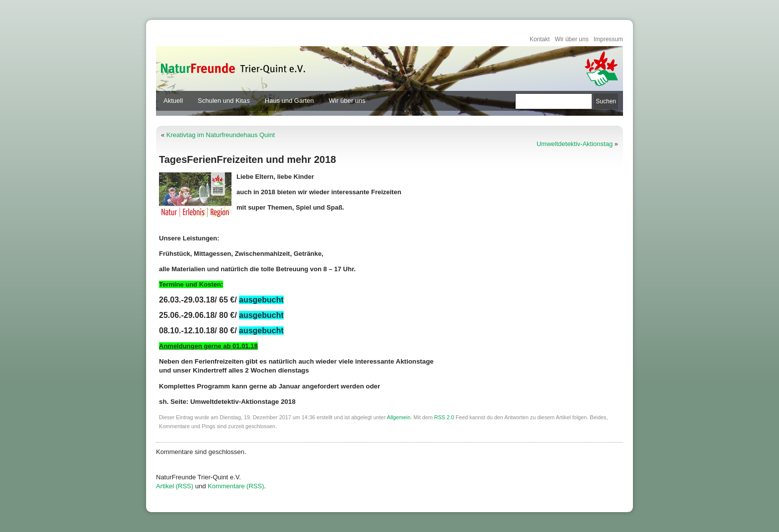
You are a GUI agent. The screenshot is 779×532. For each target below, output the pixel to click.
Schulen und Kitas (224, 101)
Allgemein (399, 417)
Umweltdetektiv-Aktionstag (575, 144)
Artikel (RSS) (175, 486)
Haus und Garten (289, 101)
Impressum (608, 39)
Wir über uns (572, 39)
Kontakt (540, 39)
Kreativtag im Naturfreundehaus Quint (221, 135)
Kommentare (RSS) (236, 486)
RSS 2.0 (444, 417)
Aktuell (173, 101)
